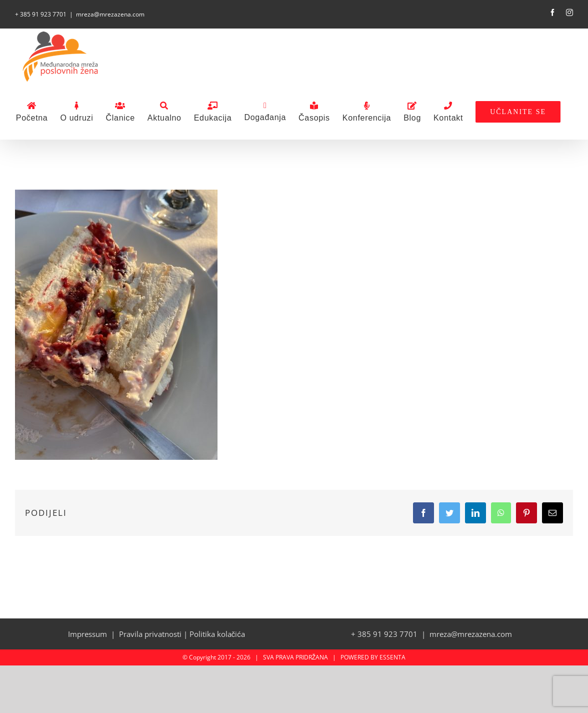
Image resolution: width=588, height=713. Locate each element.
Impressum (87, 634)
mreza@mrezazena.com (110, 14)
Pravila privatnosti (150, 634)
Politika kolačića (217, 634)
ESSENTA (392, 657)
